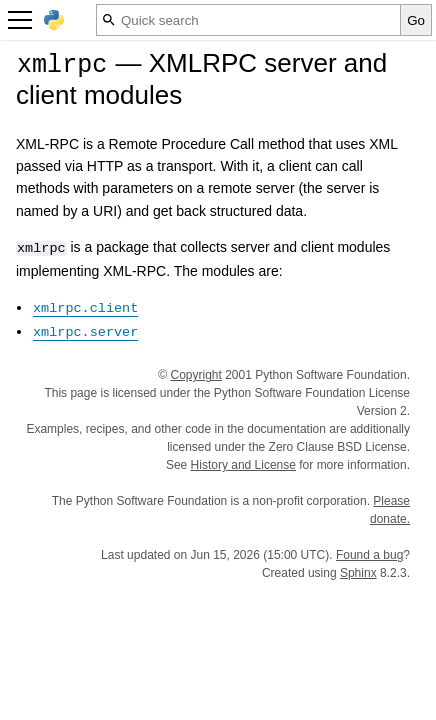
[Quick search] (248, 20)
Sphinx (358, 573)
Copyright (196, 375)
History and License (243, 465)
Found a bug (369, 555)
